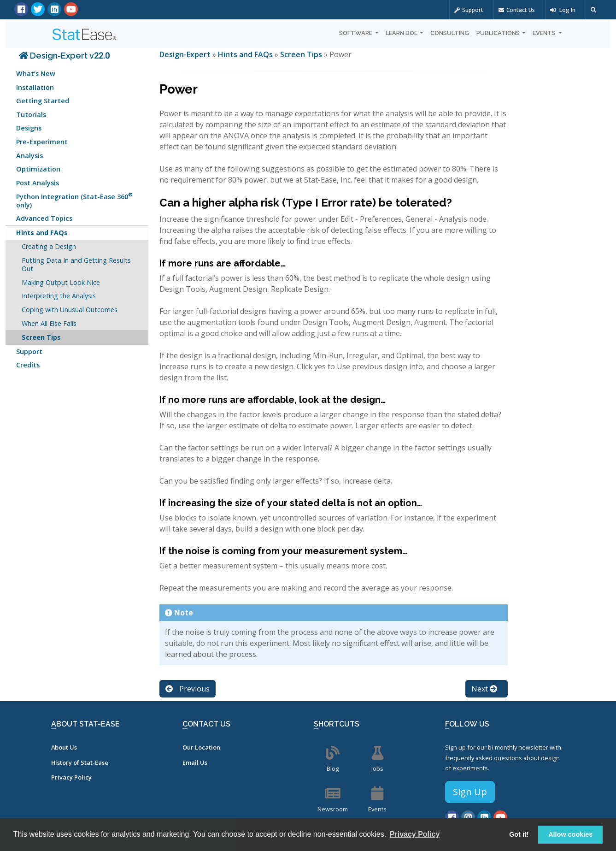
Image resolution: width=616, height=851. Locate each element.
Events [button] (545, 33)
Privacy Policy (71, 777)
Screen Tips (41, 337)
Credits (28, 365)
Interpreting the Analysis (59, 296)
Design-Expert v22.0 (64, 56)
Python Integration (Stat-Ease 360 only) (74, 200)
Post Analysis (38, 183)
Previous (188, 689)
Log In (563, 10)
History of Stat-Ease (80, 762)
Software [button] (356, 33)
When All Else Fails (49, 323)
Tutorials (31, 115)
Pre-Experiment (42, 142)
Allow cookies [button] (570, 834)
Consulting (450, 33)
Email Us (195, 762)
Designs (29, 128)
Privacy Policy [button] (415, 834)
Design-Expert (186, 54)
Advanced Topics (44, 218)
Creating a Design (49, 246)
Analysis (29, 156)
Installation (35, 87)
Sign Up (470, 792)
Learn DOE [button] (402, 33)
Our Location (201, 747)
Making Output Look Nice (61, 282)
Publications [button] (499, 33)
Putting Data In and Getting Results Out (76, 264)
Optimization (38, 169)
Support (469, 10)
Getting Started (43, 101)
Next (484, 689)
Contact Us (517, 10)
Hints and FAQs (42, 233)
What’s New (36, 74)
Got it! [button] (519, 834)
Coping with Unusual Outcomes (70, 310)
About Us (64, 747)
